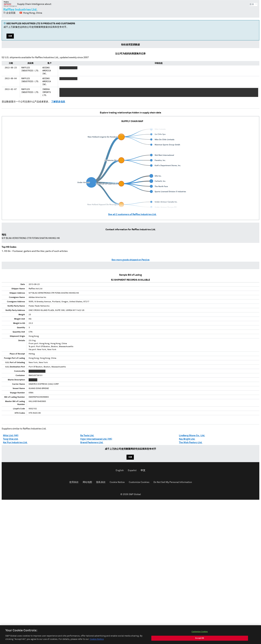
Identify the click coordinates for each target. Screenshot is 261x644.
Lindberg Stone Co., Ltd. (192, 436)
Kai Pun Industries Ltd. (15, 443)
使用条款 (74, 482)
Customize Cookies (139, 482)
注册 (10, 36)
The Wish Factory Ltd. (191, 443)
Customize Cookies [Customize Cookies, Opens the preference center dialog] (200, 635)
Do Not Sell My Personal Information (173, 482)
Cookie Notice (117, 482)
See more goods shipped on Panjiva (130, 260)
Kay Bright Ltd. (187, 439)
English (120, 470)
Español (132, 470)
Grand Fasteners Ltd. (92, 443)
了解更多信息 (58, 102)
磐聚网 (10, 4)
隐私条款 (101, 482)
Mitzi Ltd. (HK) (11, 436)
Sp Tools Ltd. (87, 436)
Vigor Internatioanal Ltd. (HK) (96, 439)
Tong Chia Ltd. (11, 439)
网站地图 (87, 482)
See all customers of (132, 214)
